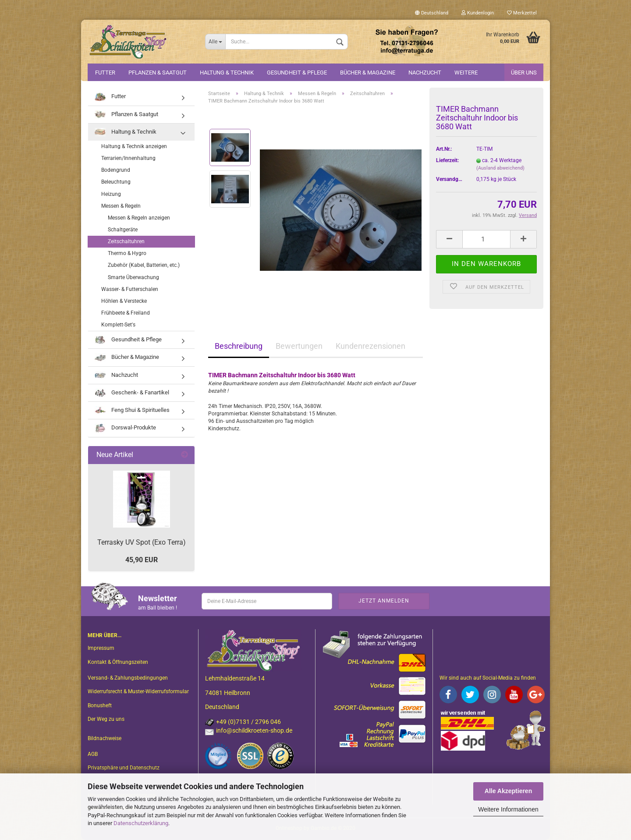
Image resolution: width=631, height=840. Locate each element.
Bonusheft (100, 705)
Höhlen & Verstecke (124, 301)
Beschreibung (239, 346)
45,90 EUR (142, 560)
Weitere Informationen (508, 809)
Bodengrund (116, 170)
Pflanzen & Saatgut (158, 73)
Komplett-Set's (118, 325)
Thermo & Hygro (127, 253)
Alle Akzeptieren (508, 791)
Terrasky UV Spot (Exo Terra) (142, 542)
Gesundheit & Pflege (297, 73)
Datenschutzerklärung (141, 823)
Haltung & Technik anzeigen (134, 146)
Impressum (101, 648)
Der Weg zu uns (106, 719)
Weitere (466, 73)
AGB (93, 754)
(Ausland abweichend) (500, 168)
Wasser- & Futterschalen (130, 289)
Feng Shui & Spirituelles (132, 410)
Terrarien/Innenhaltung (128, 158)
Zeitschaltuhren (126, 241)
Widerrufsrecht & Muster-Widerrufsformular (138, 691)
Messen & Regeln (121, 206)
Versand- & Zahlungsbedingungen (128, 678)
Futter (105, 73)
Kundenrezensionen (370, 346)
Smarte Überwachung (133, 277)
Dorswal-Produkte (125, 428)
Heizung (111, 194)
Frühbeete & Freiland (126, 313)
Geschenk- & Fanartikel (132, 393)
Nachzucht (425, 73)
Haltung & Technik (227, 73)
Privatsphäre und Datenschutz (124, 768)
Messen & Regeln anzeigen (139, 218)
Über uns (524, 73)
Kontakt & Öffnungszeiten (118, 662)
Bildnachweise (105, 738)
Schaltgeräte (123, 230)
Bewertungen (299, 346)
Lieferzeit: (447, 160)
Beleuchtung (116, 182)
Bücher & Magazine (368, 73)
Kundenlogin (478, 13)
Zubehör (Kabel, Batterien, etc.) (144, 265)
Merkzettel (522, 13)
